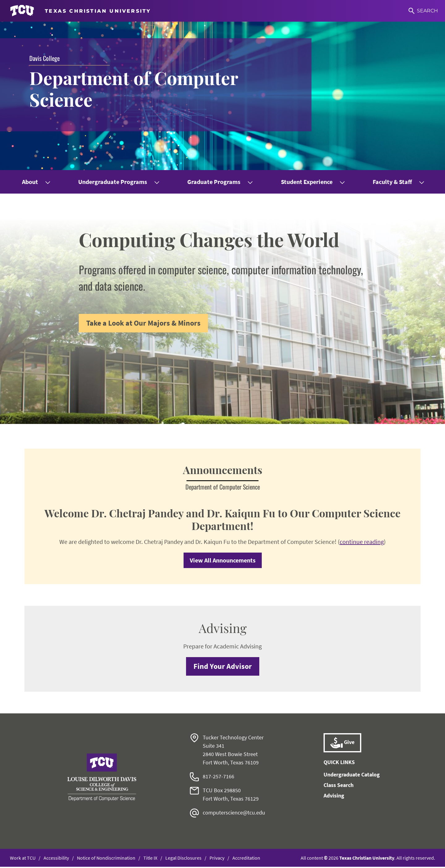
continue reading (362, 543)
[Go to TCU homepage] (80, 11)
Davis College (44, 58)
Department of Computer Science (137, 89)
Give (342, 744)
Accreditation (246, 859)
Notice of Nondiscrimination (106, 859)
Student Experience (307, 182)
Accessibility (56, 859)
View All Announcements (223, 561)
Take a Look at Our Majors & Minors (143, 323)
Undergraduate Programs (113, 182)
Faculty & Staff (392, 182)
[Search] (423, 11)
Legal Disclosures (183, 859)
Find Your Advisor (223, 667)
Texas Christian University (367, 859)
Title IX (150, 859)
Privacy (217, 859)
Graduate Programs (214, 182)
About (30, 182)
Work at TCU (23, 859)
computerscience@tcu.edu (234, 814)
